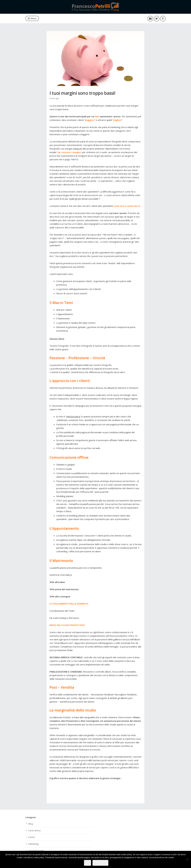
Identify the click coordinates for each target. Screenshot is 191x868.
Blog (31, 824)
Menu (32, 18)
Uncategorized (36, 851)
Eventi (32, 837)
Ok (88, 863)
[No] (187, 859)
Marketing (33, 844)
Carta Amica (34, 830)
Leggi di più (100, 863)
